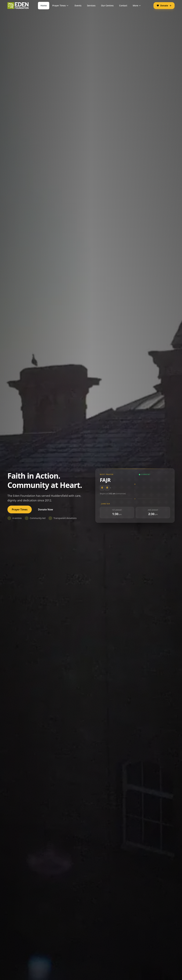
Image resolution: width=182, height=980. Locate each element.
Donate (164, 6)
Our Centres (107, 6)
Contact (123, 6)
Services (91, 6)
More (137, 6)
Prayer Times (61, 6)
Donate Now (45, 509)
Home (44, 6)
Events (78, 6)
